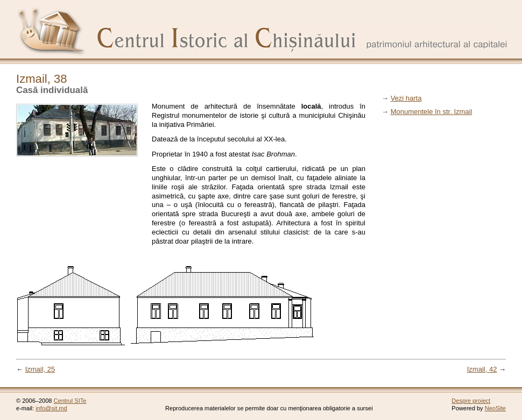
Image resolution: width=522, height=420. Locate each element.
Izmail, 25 (40, 369)
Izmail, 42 (482, 369)
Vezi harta (406, 98)
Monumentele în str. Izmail (432, 112)
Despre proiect (471, 401)
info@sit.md (51, 408)
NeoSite (495, 408)
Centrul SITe (70, 401)
